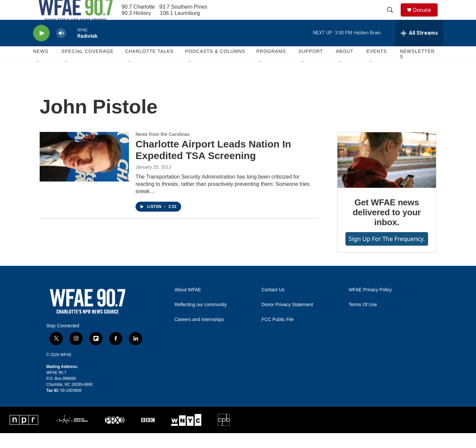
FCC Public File (278, 334)
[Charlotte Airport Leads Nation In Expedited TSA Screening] (84, 172)
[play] (41, 48)
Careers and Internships (199, 334)
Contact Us (273, 305)
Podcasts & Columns (215, 66)
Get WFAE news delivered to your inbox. (387, 227)
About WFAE (188, 305)
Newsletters (417, 69)
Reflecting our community (201, 320)
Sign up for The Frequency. (387, 254)
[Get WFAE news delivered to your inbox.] (387, 175)
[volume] (61, 48)
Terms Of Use (363, 320)
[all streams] (419, 48)
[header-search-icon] (393, 18)
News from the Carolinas (163, 149)
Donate (426, 17)
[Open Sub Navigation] (38, 77)
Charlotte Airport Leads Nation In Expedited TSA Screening (213, 165)
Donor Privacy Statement (287, 320)
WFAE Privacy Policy (370, 305)
